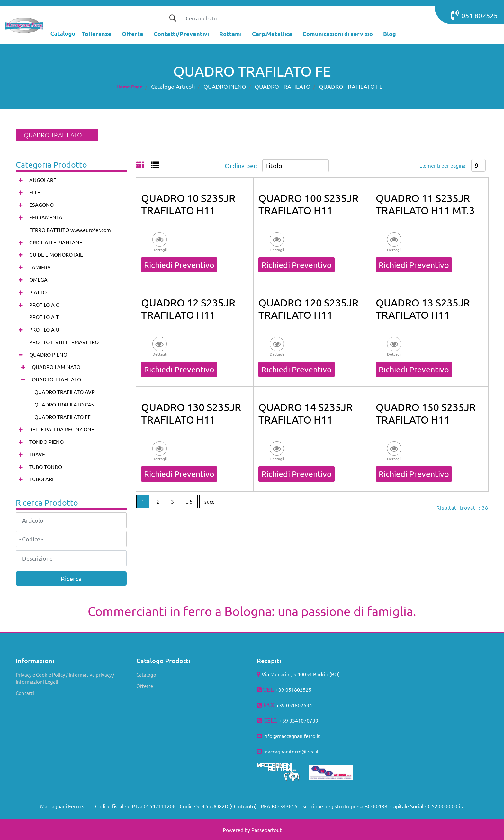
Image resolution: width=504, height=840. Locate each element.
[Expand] (21, 180)
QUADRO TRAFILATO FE (351, 86)
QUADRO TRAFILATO (283, 86)
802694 (303, 705)
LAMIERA (40, 267)
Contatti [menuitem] (25, 693)
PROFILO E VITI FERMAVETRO (64, 342)
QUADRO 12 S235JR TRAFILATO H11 (188, 309)
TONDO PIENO (46, 442)
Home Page (130, 87)
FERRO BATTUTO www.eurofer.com (70, 230)
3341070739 (304, 720)
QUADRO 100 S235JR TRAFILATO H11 (308, 204)
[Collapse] (21, 355)
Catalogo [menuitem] (146, 675)
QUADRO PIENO (225, 86)
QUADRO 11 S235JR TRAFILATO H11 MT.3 (425, 204)
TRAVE (37, 454)
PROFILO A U (44, 329)
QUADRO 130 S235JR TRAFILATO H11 (191, 413)
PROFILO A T (44, 317)
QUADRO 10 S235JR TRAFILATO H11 (188, 204)
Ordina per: (241, 165)
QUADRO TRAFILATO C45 (64, 404)
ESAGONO (41, 205)
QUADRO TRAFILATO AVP (65, 392)
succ (209, 501)
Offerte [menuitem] (145, 686)
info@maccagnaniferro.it (292, 736)
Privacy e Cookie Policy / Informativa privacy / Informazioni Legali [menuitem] (65, 678)
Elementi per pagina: (443, 165)
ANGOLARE (43, 180)
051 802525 (474, 15)
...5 (189, 501)
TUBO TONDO (46, 467)
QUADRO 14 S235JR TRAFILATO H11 (306, 413)
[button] (173, 18)
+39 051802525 (293, 689)
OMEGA (38, 279)
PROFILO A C (44, 305)
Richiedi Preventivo (179, 265)
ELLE (35, 192)
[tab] (144, 165)
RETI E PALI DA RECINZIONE (62, 429)
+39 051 (285, 705)
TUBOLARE (42, 479)
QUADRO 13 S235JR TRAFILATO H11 (423, 309)
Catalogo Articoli (173, 86)
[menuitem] (97, 34)
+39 (284, 720)
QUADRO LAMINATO (56, 367)
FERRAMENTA (46, 217)
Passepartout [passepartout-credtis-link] (266, 830)
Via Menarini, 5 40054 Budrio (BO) (301, 674)
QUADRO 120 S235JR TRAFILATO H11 (308, 309)
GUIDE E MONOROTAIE (56, 254)
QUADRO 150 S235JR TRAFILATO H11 (426, 413)
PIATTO (38, 292)
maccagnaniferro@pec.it (291, 751)
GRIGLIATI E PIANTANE (56, 242)
